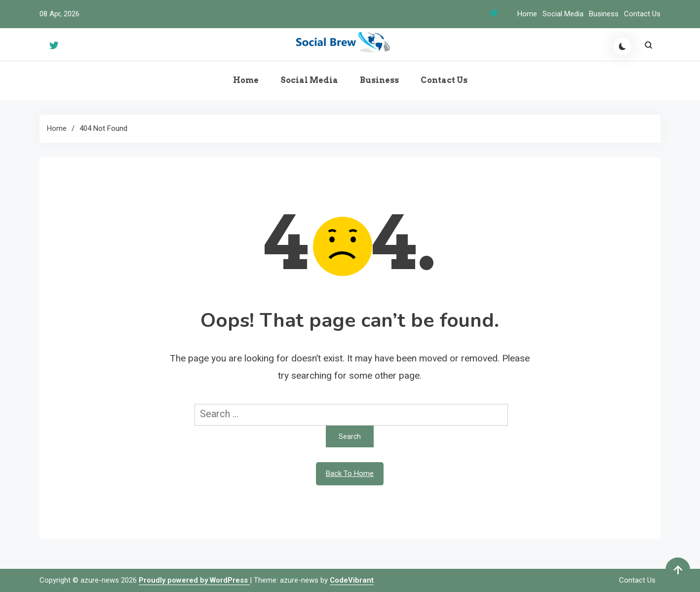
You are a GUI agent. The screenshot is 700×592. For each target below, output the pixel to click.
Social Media (563, 14)
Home (527, 14)
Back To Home (350, 474)
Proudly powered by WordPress (194, 580)
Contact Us (642, 14)
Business (604, 14)
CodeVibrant (352, 580)
